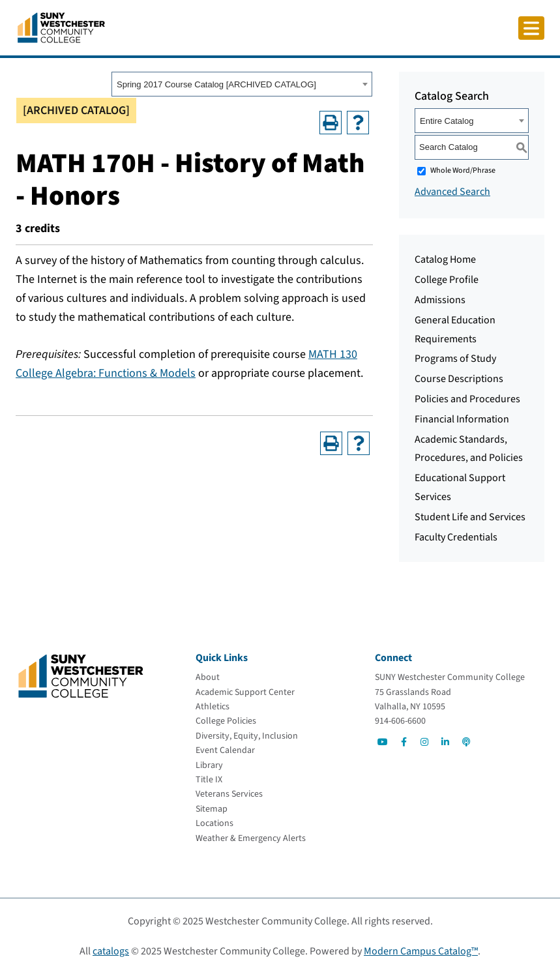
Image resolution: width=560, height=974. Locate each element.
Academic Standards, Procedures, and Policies (469, 449)
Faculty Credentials (456, 537)
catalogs (111, 951)
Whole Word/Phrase (463, 170)
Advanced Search (452, 192)
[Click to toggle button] (531, 28)
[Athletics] (213, 707)
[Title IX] (209, 780)
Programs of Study (455, 359)
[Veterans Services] (229, 794)
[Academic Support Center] (245, 692)
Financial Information (462, 419)
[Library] (209, 765)
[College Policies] (226, 721)
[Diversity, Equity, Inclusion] (247, 736)
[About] (208, 677)
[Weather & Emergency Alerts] (251, 838)
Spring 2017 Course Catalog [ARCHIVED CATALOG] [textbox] (216, 84)
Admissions (440, 300)
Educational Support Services (460, 487)
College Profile (447, 280)
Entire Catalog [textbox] (447, 121)
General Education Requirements (455, 330)
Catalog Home (445, 259)
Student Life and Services (470, 517)
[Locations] (214, 823)
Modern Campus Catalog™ (421, 951)
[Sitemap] (212, 809)
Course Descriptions (459, 379)
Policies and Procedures (467, 399)
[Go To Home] (61, 27)
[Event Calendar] (225, 750)
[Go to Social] (383, 742)
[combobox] (242, 84)
